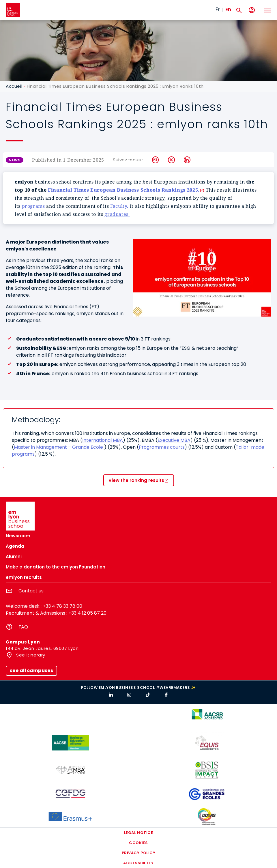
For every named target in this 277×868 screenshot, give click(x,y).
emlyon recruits (24, 577)
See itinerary (30, 655)
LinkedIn (187, 160)
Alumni (14, 556)
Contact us (31, 591)
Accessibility (138, 863)
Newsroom (18, 536)
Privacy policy (138, 853)
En (228, 10)
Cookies (138, 843)
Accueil (14, 86)
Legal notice (138, 833)
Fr (218, 10)
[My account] (252, 10)
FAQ (23, 627)
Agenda (15, 546)
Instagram (156, 160)
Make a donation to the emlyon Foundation (56, 567)
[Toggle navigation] (267, 10)
